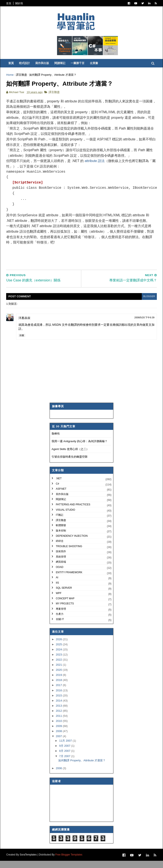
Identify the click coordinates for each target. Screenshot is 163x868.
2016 (59, 698)
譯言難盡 (22, 78)
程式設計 (26, 66)
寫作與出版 (44, 66)
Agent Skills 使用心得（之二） (70, 456)
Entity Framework (69, 580)
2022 (59, 667)
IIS (57, 590)
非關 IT (60, 627)
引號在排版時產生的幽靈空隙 (70, 464)
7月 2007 (65, 764)
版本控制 (61, 538)
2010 (59, 728)
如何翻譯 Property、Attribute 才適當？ (82, 768)
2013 (59, 713)
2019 (59, 682)
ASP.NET (61, 496)
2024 (59, 657)
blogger (148, 304)
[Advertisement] (84, 262)
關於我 (20, 3)
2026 (59, 647)
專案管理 (61, 616)
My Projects (65, 611)
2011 (59, 723)
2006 (59, 776)
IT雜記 (60, 522)
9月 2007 (65, 753)
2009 (59, 733)
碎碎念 (60, 548)
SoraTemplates (29, 862)
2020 (59, 677)
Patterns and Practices (73, 512)
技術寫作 (61, 559)
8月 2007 (65, 758)
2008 (59, 739)
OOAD (60, 574)
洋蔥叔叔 (25, 325)
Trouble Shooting (69, 554)
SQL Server (64, 595)
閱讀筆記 (61, 66)
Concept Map (65, 606)
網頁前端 (61, 569)
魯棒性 (56, 441)
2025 (59, 652)
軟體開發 (61, 533)
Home (11, 78)
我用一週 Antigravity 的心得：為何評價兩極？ (79, 449)
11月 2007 (66, 748)
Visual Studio (65, 517)
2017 (59, 693)
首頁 (10, 3)
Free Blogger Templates (70, 862)
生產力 (60, 622)
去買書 (95, 66)
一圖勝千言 (79, 66)
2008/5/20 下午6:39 (143, 325)
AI (57, 585)
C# (57, 491)
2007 (59, 744)
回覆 (23, 343)
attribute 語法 (96, 165)
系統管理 (61, 564)
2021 (59, 672)
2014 (59, 708)
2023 (59, 662)
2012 (59, 718)
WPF (59, 601)
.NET (59, 486)
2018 (59, 688)
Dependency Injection (72, 543)
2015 (59, 703)
